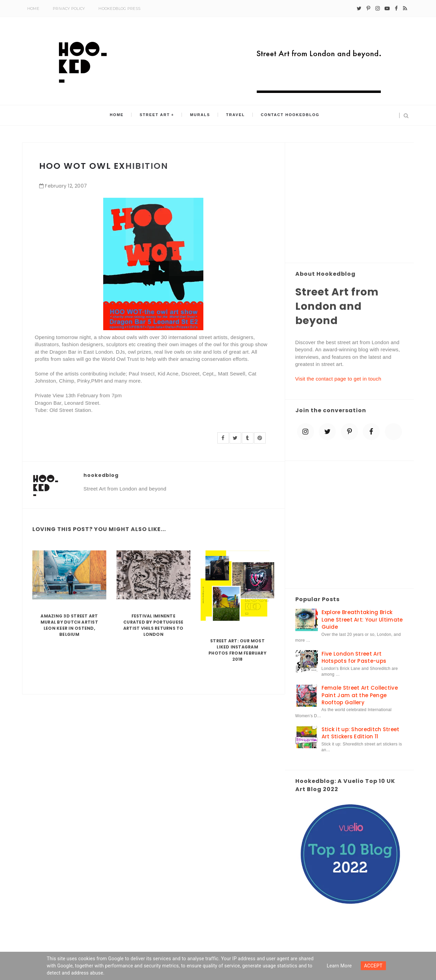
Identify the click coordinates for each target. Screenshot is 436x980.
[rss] (405, 9)
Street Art (157, 115)
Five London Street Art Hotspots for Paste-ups (354, 657)
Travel (233, 115)
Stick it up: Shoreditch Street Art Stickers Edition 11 (361, 733)
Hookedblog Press (119, 9)
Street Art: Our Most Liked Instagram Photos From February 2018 (237, 650)
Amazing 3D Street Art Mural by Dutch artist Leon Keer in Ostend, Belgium (69, 625)
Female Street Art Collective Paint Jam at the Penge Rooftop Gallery (360, 695)
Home (33, 9)
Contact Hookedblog (286, 115)
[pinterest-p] (368, 9)
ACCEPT (373, 966)
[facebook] (396, 9)
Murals (200, 115)
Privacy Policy (69, 9)
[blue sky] (393, 432)
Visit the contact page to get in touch (338, 379)
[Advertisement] (350, 203)
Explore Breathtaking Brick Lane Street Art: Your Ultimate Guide (362, 620)
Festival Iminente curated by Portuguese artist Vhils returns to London (153, 625)
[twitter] (359, 9)
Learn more (339, 966)
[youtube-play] (387, 9)
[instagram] (378, 9)
